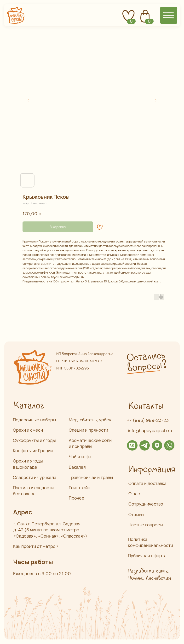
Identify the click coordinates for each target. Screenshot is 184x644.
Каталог (29, 406)
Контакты (146, 406)
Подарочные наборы (34, 420)
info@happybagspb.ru (150, 430)
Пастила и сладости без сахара (33, 491)
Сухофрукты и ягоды (34, 440)
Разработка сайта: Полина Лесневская (149, 575)
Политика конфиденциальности (150, 542)
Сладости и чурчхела (35, 477)
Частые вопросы (146, 525)
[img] (132, 445)
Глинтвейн (80, 488)
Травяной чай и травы (91, 477)
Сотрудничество (146, 504)
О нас (134, 494)
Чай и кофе (80, 457)
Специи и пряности (88, 430)
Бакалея (77, 467)
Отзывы (136, 514)
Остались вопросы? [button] (146, 362)
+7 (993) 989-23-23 (148, 420)
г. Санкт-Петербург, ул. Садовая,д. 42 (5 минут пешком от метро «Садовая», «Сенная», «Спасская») (50, 530)
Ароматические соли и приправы (90, 443)
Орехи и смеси (28, 430)
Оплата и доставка (147, 483)
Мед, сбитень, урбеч (90, 420)
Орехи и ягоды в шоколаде (28, 464)
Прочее (77, 498)
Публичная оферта (147, 556)
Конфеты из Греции (33, 451)
